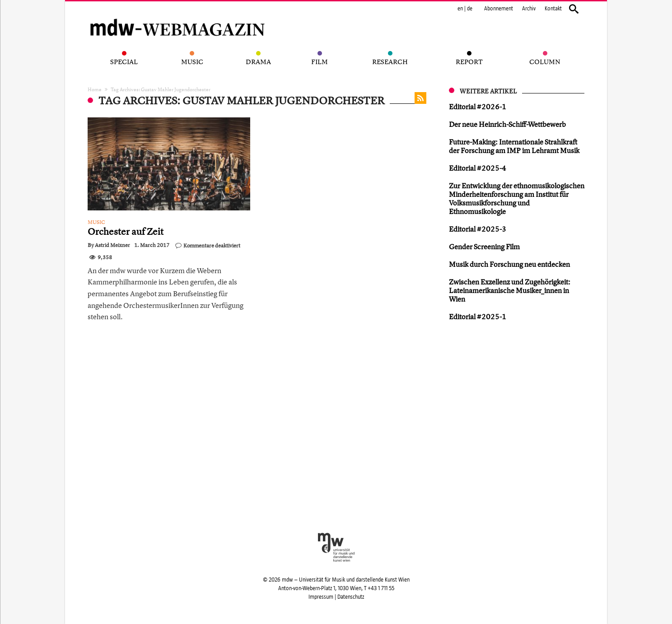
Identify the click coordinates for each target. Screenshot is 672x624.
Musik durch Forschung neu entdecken (509, 264)
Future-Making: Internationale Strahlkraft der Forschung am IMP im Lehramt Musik (514, 146)
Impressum (321, 597)
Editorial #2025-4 (478, 168)
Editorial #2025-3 (478, 229)
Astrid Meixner (112, 245)
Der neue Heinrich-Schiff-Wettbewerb (507, 124)
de (470, 9)
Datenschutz (351, 597)
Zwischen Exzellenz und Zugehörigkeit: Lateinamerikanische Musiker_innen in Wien (510, 290)
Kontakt (553, 9)
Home (95, 89)
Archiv (529, 9)
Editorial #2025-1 (478, 317)
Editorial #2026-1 (478, 107)
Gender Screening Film (484, 247)
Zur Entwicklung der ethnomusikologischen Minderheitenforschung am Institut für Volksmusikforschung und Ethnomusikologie (517, 198)
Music (96, 222)
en (460, 9)
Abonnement (499, 9)
